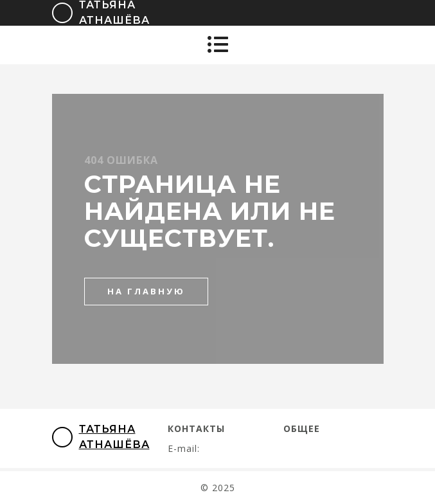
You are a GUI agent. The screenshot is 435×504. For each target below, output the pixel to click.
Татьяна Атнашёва (101, 437)
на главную (146, 291)
